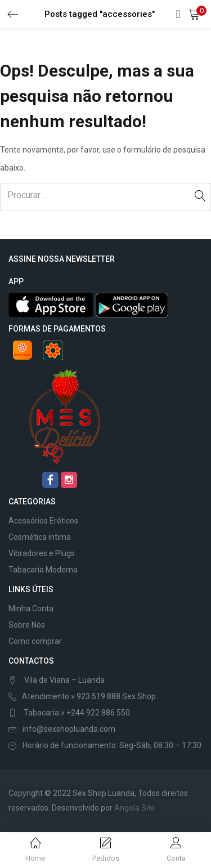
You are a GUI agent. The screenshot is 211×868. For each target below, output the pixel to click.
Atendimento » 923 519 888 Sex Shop (89, 696)
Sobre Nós (27, 625)
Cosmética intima (40, 537)
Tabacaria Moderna (43, 570)
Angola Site (135, 808)
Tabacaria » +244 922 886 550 (76, 713)
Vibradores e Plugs (42, 553)
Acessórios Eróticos (43, 521)
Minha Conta (31, 609)
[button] (194, 14)
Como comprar (35, 641)
